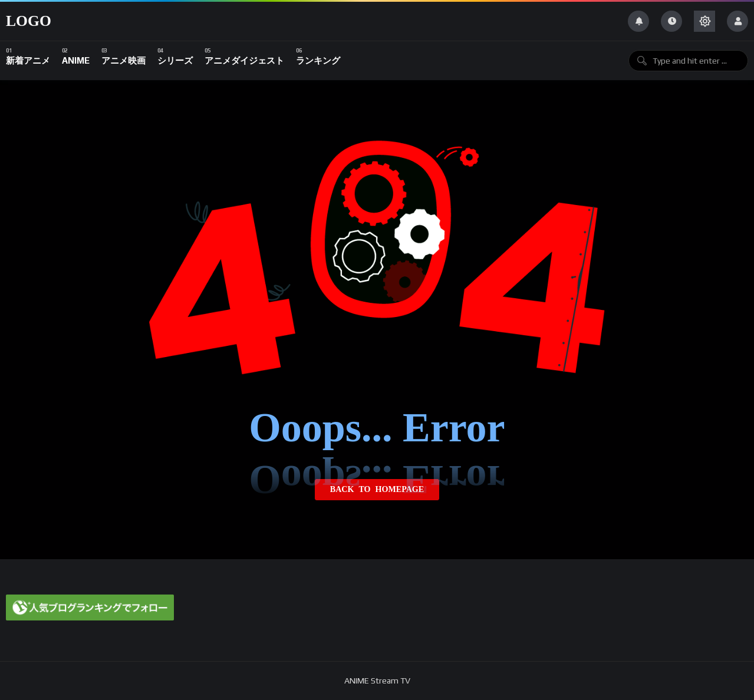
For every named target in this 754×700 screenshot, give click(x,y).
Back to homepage (377, 490)
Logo (29, 21)
